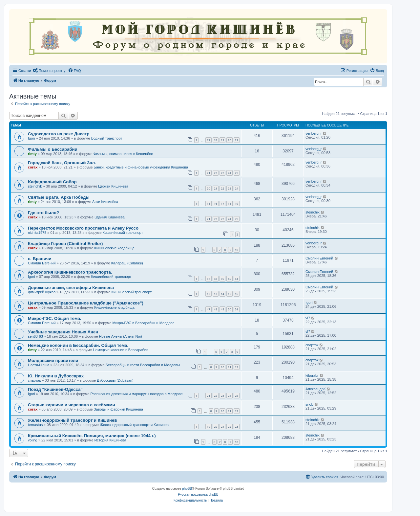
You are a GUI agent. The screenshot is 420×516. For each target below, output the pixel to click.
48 (216, 309)
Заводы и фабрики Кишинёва (118, 409)
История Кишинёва (110, 440)
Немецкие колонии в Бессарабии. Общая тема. (78, 345)
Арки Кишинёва (105, 202)
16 (216, 203)
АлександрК (315, 389)
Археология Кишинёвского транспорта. (70, 272)
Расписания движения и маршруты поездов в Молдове (136, 394)
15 (208, 203)
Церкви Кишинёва (113, 186)
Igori (31, 138)
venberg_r (314, 133)
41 (237, 279)
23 (222, 173)
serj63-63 (35, 336)
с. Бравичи (40, 259)
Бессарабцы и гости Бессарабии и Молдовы (143, 365)
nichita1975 (37, 233)
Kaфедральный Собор (52, 182)
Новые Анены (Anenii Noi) (121, 336)
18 (216, 140)
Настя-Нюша (39, 365)
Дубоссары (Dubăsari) (115, 380)
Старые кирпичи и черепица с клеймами (72, 405)
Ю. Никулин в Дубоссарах (56, 376)
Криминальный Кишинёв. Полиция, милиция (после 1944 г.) (92, 436)
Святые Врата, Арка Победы (59, 197)
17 (208, 140)
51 (237, 309)
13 (216, 294)
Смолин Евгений (42, 263)
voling (33, 440)
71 (208, 219)
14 (222, 294)
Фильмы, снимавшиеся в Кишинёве (123, 154)
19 (222, 140)
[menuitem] (49, 71)
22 (216, 173)
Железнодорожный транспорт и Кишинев (73, 420)
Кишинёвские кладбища (114, 248)
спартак (312, 345)
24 (229, 173)
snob (309, 404)
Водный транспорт (107, 138)
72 (216, 219)
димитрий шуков (42, 292)
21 (237, 140)
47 (208, 309)
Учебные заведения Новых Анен (63, 332)
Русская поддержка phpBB (198, 494)
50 (229, 309)
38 (216, 279)
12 (208, 294)
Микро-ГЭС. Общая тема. (55, 318)
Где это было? (43, 213)
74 (229, 219)
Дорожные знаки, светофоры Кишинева (71, 288)
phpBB (187, 489)
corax (33, 167)
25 (237, 173)
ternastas (35, 425)
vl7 (308, 318)
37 (208, 279)
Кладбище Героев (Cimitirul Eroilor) (65, 244)
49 (222, 309)
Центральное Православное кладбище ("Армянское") (86, 303)
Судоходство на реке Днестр (59, 134)
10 (237, 250)
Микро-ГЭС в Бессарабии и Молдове (143, 323)
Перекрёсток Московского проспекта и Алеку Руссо (83, 228)
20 (229, 140)
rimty (32, 154)
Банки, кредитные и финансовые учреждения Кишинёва (141, 167)
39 (222, 279)
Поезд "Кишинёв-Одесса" (55, 389)
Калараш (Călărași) (127, 263)
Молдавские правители (53, 360)
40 (229, 279)
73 (222, 219)
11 (229, 367)
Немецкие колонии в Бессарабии (121, 350)
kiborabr (312, 375)
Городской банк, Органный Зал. (62, 163)
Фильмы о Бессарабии (53, 149)
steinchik (35, 186)
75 (237, 219)
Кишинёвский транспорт (123, 233)
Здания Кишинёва (110, 217)
